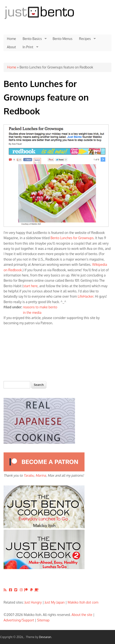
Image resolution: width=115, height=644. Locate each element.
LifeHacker (86, 296)
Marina (41, 475)
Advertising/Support (19, 620)
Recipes (86, 39)
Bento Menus (62, 39)
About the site (82, 615)
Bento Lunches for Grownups (72, 238)
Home (11, 39)
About (11, 47)
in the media (32, 312)
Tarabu (29, 475)
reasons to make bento (40, 307)
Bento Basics (33, 39)
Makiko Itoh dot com (83, 602)
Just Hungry (33, 602)
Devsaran (45, 637)
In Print (29, 47)
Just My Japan (55, 602)
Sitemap (43, 620)
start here (30, 286)
